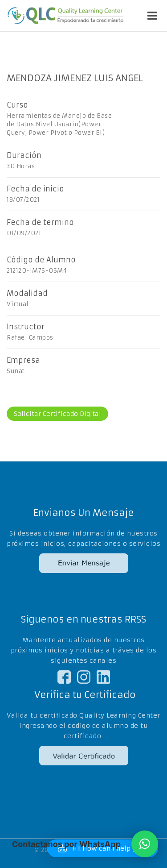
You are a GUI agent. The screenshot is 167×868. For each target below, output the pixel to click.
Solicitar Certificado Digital (57, 414)
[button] (145, 844)
